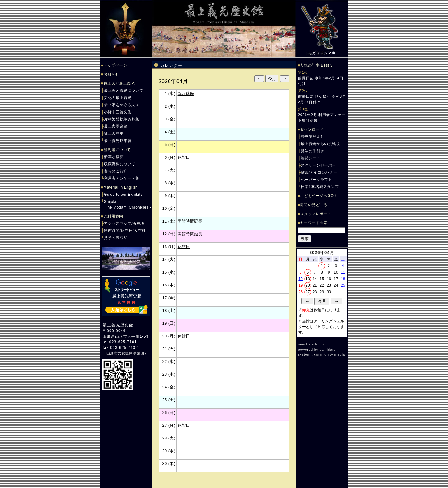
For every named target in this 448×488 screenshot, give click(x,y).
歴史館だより (313, 137)
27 (308, 292)
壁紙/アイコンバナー (319, 172)
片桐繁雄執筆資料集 (121, 119)
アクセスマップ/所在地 (124, 223)
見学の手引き (313, 151)
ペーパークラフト (317, 180)
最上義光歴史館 (118, 325)
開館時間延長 (190, 221)
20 (308, 285)
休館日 (184, 157)
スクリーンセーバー (318, 165)
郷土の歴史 (114, 134)
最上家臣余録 (116, 126)
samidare (328, 350)
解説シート (311, 158)
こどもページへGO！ (319, 196)
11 (343, 272)
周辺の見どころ (314, 205)
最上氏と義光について (124, 91)
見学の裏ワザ (116, 238)
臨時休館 (186, 94)
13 (308, 279)
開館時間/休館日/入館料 (125, 231)
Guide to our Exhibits (123, 195)
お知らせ (111, 74)
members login (311, 344)
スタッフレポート (316, 214)
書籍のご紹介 (116, 171)
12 (301, 279)
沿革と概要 (114, 157)
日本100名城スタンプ (320, 187)
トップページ (115, 65)
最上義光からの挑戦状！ (322, 144)
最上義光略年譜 (118, 141)
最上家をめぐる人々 (121, 105)
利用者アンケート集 (121, 178)
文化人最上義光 (118, 98)
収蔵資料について (120, 164)
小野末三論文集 (118, 112)
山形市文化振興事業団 (125, 353)
